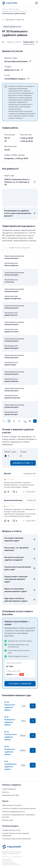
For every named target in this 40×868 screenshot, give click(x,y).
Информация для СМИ (10, 795)
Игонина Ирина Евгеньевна (16, 61)
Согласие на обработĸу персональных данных (19, 808)
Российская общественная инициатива (16, 839)
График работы (29, 42)
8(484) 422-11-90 (12, 70)
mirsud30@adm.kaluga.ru (15, 79)
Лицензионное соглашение (12, 805)
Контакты (6, 792)
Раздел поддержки (9, 789)
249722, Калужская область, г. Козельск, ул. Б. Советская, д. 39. (18, 182)
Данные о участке (14, 42)
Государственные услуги (11, 830)
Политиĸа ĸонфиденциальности (13, 812)
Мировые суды (8, 820)
